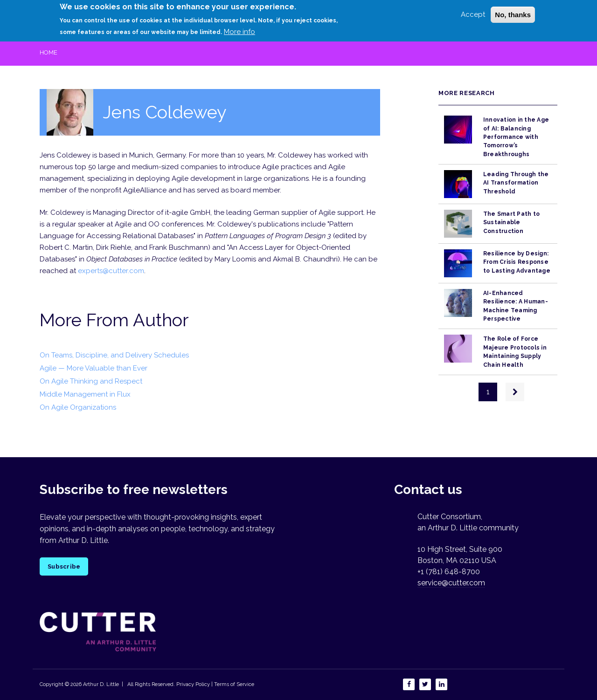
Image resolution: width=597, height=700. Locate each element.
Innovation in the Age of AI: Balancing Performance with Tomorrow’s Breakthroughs (516, 137)
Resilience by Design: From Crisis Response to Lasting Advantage (517, 262)
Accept (473, 11)
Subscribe (64, 566)
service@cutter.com (451, 583)
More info (239, 28)
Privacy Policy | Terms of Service (215, 684)
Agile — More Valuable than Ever (94, 368)
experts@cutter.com (111, 271)
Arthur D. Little (100, 684)
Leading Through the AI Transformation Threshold (516, 183)
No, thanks (513, 11)
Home (49, 52)
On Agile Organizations (78, 407)
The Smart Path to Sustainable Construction (511, 223)
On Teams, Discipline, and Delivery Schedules (114, 355)
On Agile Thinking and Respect (91, 381)
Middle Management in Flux (85, 394)
